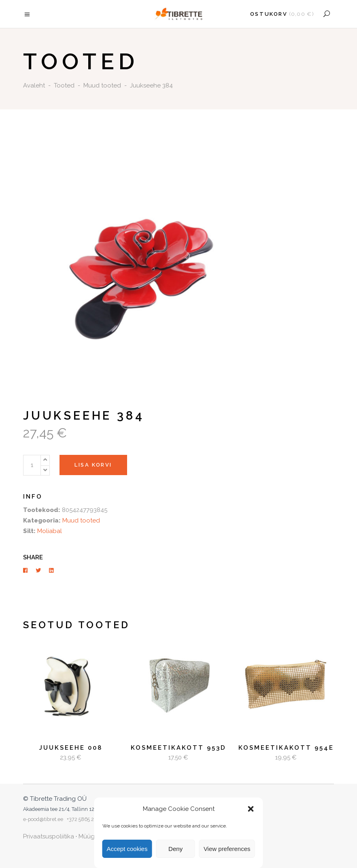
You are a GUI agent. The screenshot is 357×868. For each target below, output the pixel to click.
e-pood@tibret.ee (43, 819)
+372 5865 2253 (84, 819)
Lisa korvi (93, 465)
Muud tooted (102, 85)
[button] (251, 809)
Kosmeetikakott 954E (286, 748)
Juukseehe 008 (71, 748)
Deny (175, 849)
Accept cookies (127, 849)
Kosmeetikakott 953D (178, 748)
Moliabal (50, 531)
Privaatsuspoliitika (49, 836)
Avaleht (34, 85)
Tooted (64, 85)
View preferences (227, 849)
